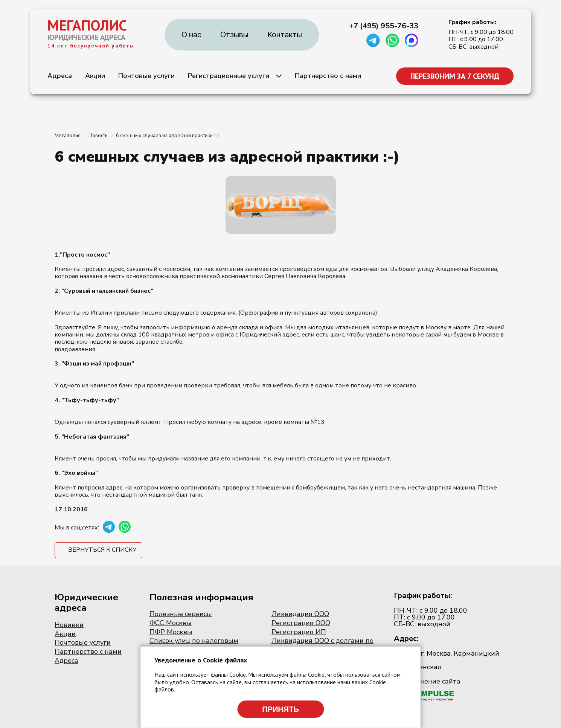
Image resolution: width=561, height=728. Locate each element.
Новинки (69, 625)
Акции (95, 76)
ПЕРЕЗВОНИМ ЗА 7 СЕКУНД (455, 76)
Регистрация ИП (299, 632)
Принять (280, 709)
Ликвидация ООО (300, 614)
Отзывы (234, 35)
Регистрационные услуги (229, 76)
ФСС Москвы (171, 623)
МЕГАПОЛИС (87, 25)
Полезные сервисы (181, 614)
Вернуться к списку (102, 550)
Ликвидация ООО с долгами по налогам (322, 645)
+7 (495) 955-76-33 (384, 26)
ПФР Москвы (171, 632)
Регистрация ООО (301, 623)
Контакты (285, 35)
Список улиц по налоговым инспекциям (194, 645)
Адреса (60, 76)
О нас (191, 35)
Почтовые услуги (146, 76)
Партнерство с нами (328, 76)
